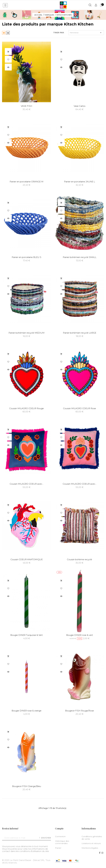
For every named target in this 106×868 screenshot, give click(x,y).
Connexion (60, 836)
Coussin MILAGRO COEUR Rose (79, 408)
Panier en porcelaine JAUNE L (79, 182)
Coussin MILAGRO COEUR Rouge (26, 408)
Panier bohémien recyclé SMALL (80, 257)
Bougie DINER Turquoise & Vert (26, 635)
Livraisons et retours (91, 843)
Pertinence (86, 33)
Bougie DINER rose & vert (80, 635)
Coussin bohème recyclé (79, 559)
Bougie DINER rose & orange (26, 711)
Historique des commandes (62, 842)
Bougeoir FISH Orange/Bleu (27, 786)
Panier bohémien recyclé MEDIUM (26, 333)
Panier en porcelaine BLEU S (26, 257)
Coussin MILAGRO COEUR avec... (27, 484)
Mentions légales (90, 848)
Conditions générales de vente (92, 838)
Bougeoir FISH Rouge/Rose (79, 711)
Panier (58, 848)
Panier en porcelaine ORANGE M (26, 182)
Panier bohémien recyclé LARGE (80, 333)
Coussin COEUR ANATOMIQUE (27, 559)
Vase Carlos (79, 106)
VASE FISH (26, 106)
